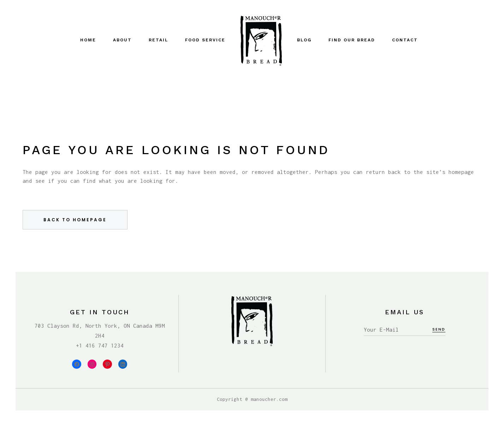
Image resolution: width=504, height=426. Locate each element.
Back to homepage (75, 220)
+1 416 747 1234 (100, 345)
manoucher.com (269, 399)
